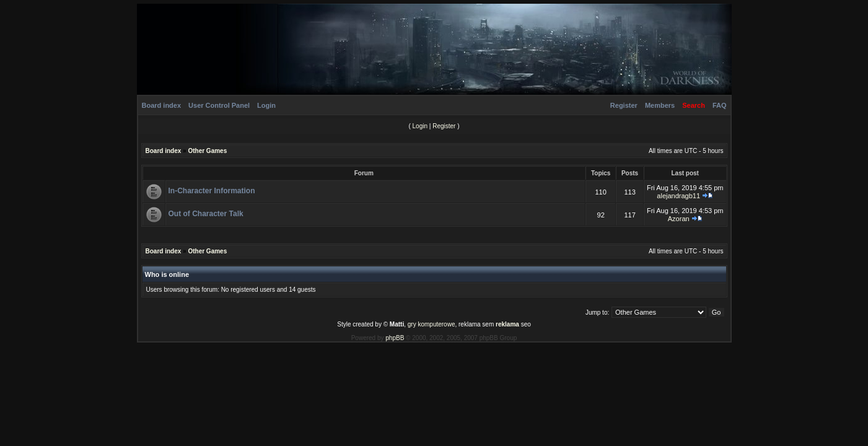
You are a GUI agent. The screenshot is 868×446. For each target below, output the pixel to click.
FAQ (720, 105)
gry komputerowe (432, 324)
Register (624, 105)
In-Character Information (212, 191)
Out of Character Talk (206, 214)
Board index (162, 105)
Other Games (207, 151)
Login (266, 105)
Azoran (679, 219)
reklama (507, 324)
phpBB (395, 338)
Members (660, 105)
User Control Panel (219, 105)
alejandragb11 (678, 196)
